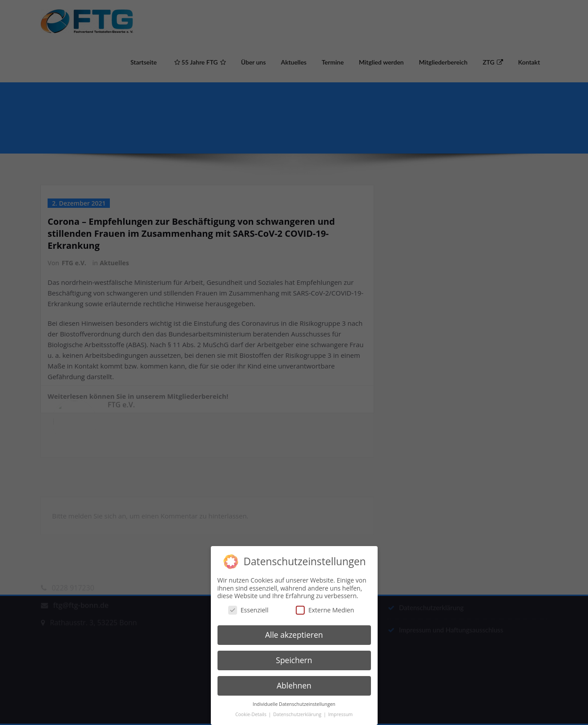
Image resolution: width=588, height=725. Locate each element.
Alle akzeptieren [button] (294, 628)
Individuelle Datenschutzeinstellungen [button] (294, 697)
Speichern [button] (294, 653)
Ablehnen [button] (294, 678)
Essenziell (248, 603)
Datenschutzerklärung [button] (298, 707)
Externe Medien (325, 603)
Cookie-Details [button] (252, 707)
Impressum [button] (340, 707)
